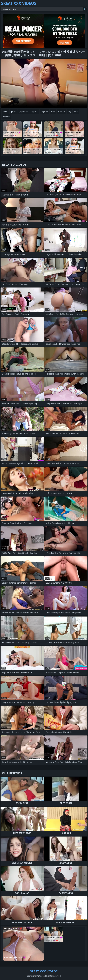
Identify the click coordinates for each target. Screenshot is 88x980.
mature (61, 111)
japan (14, 111)
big (70, 111)
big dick (34, 111)
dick (76, 111)
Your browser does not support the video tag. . (44, 83)
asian (6, 111)
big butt (44, 111)
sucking (7, 117)
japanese (23, 111)
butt (53, 111)
